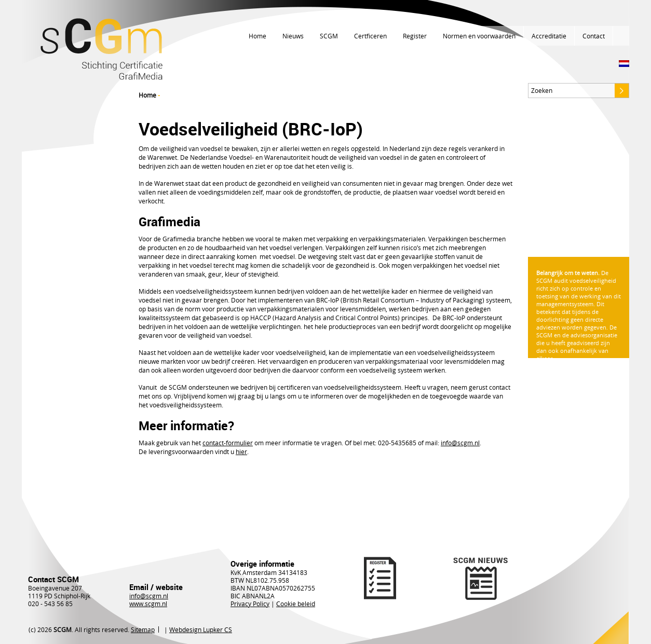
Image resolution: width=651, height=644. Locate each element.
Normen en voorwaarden (479, 36)
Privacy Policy (250, 604)
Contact (594, 36)
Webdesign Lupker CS (201, 629)
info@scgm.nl (149, 596)
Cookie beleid (296, 604)
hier (241, 451)
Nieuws (293, 36)
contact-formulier (228, 443)
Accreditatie (549, 36)
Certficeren (370, 36)
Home (257, 36)
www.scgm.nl (148, 604)
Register (415, 36)
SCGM (329, 36)
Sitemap (143, 629)
